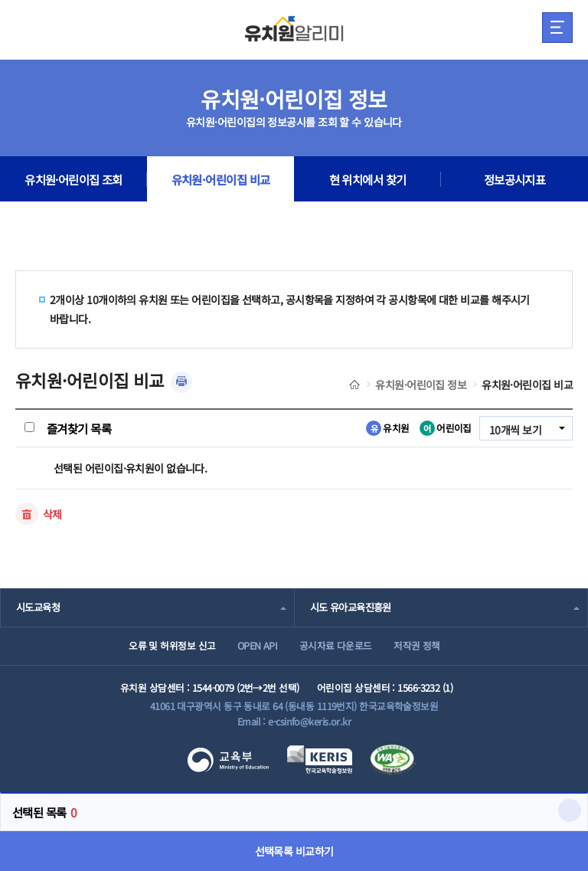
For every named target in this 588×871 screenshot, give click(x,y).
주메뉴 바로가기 (0, 0)
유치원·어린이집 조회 (73, 179)
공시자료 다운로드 (336, 645)
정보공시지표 (515, 179)
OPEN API (258, 645)
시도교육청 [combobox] (38, 607)
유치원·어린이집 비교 (221, 179)
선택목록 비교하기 (294, 851)
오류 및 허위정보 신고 (172, 645)
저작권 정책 (417, 645)
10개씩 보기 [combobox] (515, 430)
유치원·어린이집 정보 (421, 385)
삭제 (52, 514)
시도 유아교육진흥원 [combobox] (351, 607)
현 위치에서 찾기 (368, 179)
